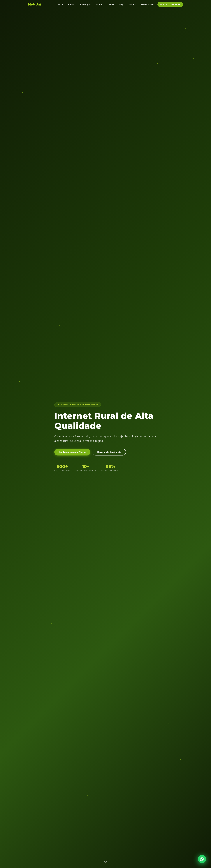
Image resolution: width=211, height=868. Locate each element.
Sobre (71, 4)
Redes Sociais (148, 4)
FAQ (121, 4)
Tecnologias (85, 4)
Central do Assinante (170, 4)
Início (60, 4)
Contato (132, 4)
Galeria (110, 4)
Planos (99, 4)
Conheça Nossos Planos (72, 454)
